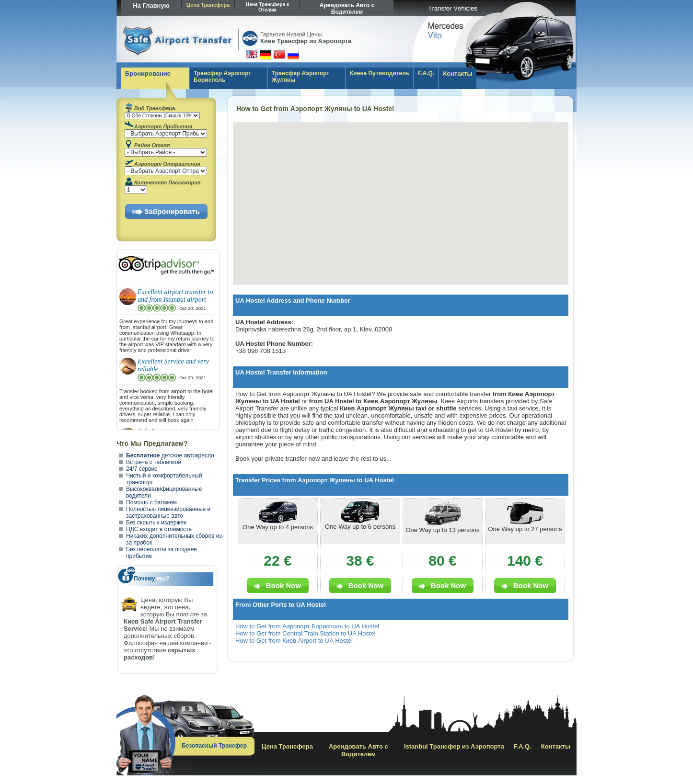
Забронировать (172, 211)
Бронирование (148, 74)
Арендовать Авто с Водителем (347, 9)
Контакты (457, 74)
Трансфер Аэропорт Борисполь (222, 77)
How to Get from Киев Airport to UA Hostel (294, 641)
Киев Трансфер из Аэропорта (306, 41)
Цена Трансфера (208, 5)
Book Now (283, 585)
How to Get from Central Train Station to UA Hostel (306, 633)
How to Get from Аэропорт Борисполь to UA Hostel (307, 626)
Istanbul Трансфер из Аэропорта (454, 746)
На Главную (151, 6)
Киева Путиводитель (380, 73)
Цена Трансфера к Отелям (267, 7)
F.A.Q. (426, 73)
